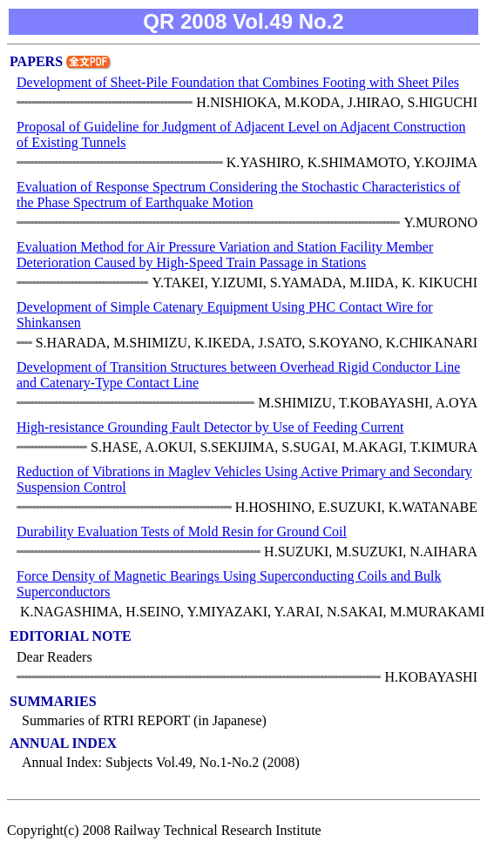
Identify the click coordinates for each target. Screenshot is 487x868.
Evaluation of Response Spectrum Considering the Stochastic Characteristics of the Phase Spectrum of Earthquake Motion (238, 195)
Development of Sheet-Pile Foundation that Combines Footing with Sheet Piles (238, 82)
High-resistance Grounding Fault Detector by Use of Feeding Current (210, 427)
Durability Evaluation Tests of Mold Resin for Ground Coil (182, 532)
